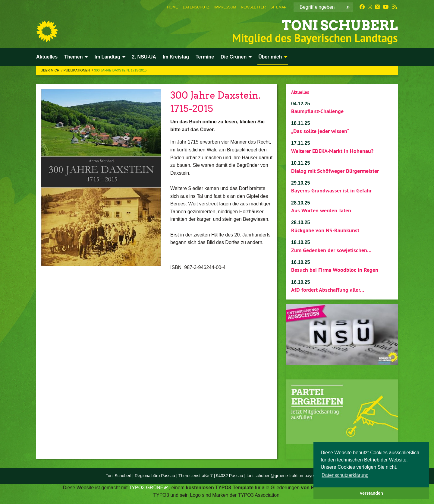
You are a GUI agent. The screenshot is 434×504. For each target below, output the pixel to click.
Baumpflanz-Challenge (317, 111)
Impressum (225, 7)
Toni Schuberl (340, 25)
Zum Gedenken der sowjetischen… (331, 250)
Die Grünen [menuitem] (234, 57)
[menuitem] (172, 7)
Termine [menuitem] (205, 57)
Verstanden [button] (371, 493)
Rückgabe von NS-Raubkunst (325, 230)
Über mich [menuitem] (270, 57)
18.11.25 (300, 123)
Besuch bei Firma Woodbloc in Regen (335, 270)
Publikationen (77, 70)
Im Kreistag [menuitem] (176, 57)
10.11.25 (300, 163)
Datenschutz (196, 7)
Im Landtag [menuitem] (107, 57)
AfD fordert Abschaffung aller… (328, 290)
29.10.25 (300, 183)
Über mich (50, 70)
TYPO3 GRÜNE (146, 488)
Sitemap (279, 7)
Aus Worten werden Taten (321, 210)
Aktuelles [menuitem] (47, 57)
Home (172, 7)
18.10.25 (300, 242)
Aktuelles (300, 92)
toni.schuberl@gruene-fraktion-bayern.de (285, 476)
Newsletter (253, 7)
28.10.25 (300, 203)
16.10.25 (300, 262)
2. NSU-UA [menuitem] (144, 57)
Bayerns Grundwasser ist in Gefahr (331, 190)
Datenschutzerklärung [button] (345, 475)
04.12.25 (300, 104)
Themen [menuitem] (73, 57)
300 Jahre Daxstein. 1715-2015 (120, 70)
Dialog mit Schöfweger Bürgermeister (335, 171)
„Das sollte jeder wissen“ (320, 131)
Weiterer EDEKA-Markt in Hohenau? (332, 151)
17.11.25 (300, 143)
